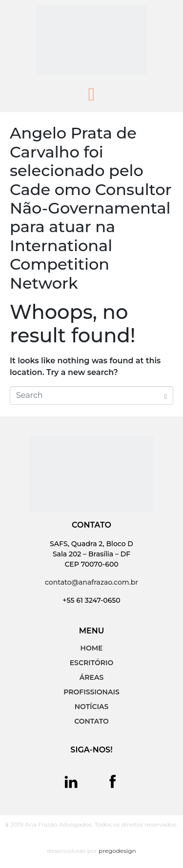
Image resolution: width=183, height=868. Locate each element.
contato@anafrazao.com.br (91, 582)
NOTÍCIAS (92, 707)
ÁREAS (91, 677)
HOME (92, 648)
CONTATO (91, 721)
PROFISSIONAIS (91, 692)
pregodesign (117, 851)
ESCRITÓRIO (92, 663)
